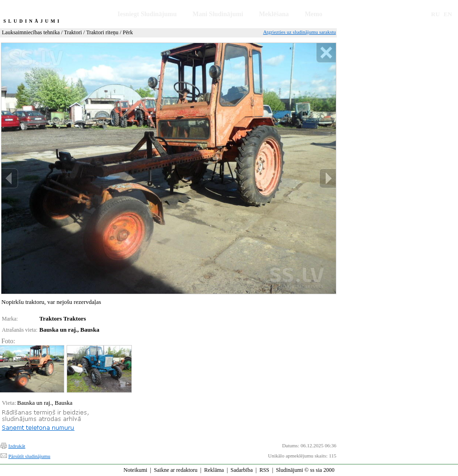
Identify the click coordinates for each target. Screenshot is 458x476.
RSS (264, 470)
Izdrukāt (17, 446)
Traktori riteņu (102, 32)
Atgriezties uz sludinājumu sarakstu (300, 32)
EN (448, 14)
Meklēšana (274, 14)
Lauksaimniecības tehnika (31, 32)
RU (436, 14)
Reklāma (214, 470)
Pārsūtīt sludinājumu (29, 456)
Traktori (73, 32)
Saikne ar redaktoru (176, 470)
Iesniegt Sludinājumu (147, 14)
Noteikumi (135, 470)
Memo (314, 14)
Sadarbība (241, 470)
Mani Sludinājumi (218, 14)
